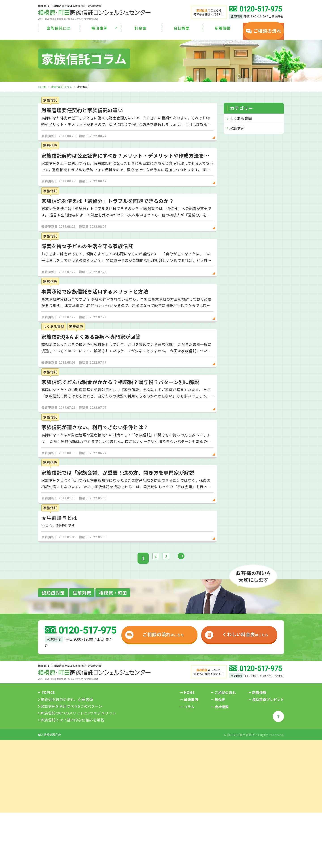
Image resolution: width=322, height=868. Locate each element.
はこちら (153, 720)
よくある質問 (241, 118)
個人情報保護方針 (49, 821)
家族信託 (237, 128)
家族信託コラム (62, 87)
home (42, 87)
